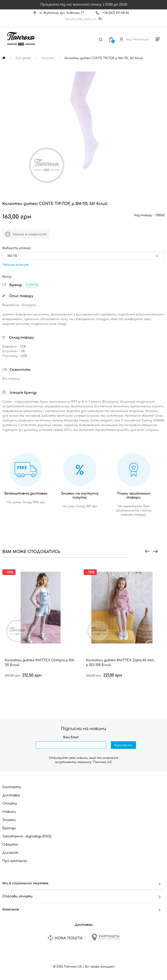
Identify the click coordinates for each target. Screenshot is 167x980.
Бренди (9, 828)
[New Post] (65, 938)
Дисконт (10, 853)
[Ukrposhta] (106, 937)
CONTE (32, 285)
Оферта (10, 845)
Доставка (11, 795)
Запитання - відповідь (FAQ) (27, 836)
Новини (9, 812)
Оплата (10, 804)
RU (100, 19)
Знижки (9, 820)
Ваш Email (71, 737)
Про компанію (15, 861)
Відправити (123, 745)
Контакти (12, 787)
